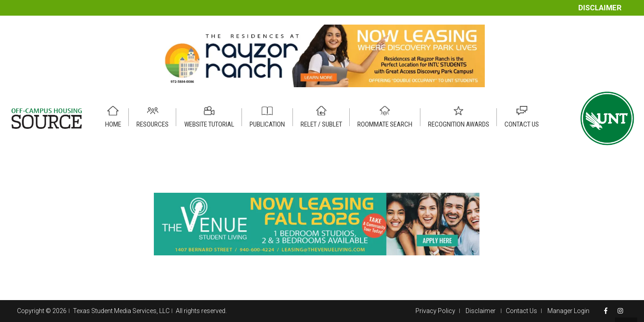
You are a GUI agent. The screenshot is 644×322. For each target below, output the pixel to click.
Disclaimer (600, 8)
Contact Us (521, 311)
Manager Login (568, 311)
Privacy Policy (435, 311)
